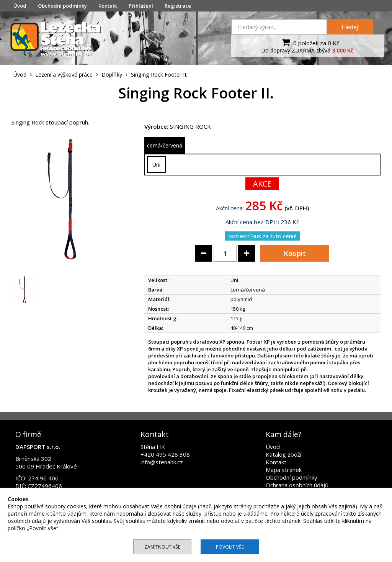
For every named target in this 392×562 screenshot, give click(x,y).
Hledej (350, 27)
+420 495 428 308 (165, 454)
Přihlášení (141, 6)
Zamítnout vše (162, 547)
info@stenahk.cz (162, 462)
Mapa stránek (284, 470)
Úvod (20, 6)
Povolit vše (230, 547)
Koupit (295, 253)
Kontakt (108, 6)
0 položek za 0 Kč (310, 42)
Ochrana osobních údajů (297, 485)
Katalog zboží (283, 454)
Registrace (178, 6)
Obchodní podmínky (62, 6)
